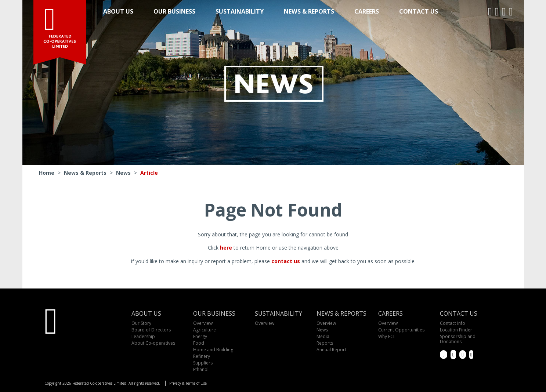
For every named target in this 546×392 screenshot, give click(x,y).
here (226, 248)
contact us (286, 261)
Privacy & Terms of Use (188, 383)
